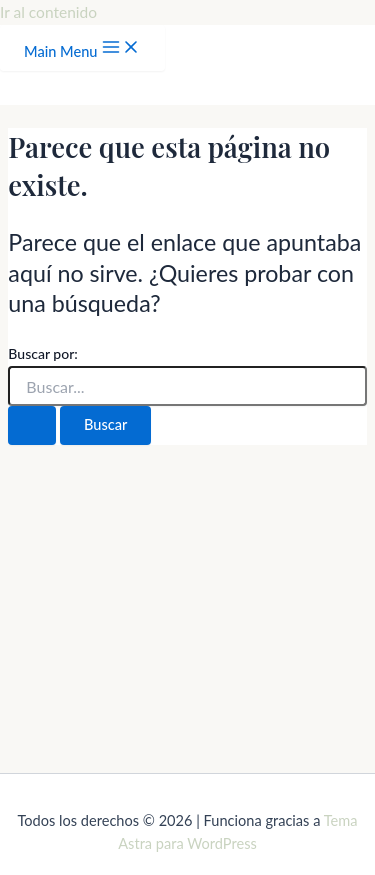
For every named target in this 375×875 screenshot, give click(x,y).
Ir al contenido (48, 12)
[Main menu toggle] (82, 48)
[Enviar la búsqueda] (32, 425)
